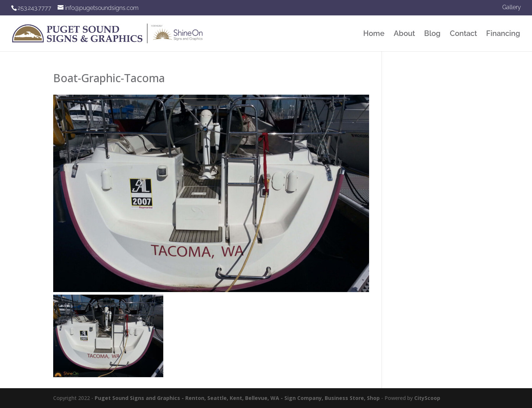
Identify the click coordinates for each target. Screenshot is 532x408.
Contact (463, 34)
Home (374, 34)
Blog (432, 34)
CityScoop (427, 398)
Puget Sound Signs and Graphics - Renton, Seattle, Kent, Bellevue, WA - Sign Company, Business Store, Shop (237, 398)
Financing (503, 34)
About (404, 34)
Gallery (512, 8)
